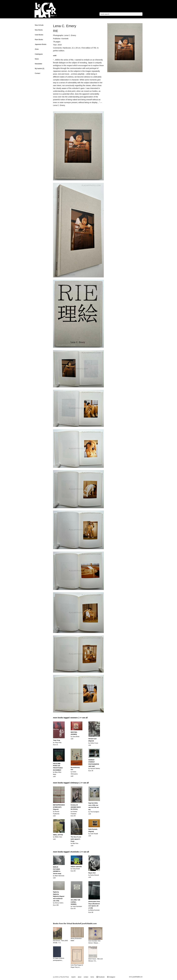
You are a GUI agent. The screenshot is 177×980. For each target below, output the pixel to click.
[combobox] (121, 14)
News (37, 59)
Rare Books (39, 40)
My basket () (40, 69)
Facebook (100, 977)
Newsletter (39, 64)
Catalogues (39, 54)
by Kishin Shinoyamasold (75, 772)
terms (92, 977)
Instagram (111, 977)
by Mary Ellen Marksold (58, 770)
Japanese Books (41, 44)
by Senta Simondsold (94, 875)
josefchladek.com (138, 977)
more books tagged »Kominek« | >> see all (71, 852)
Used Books (39, 35)
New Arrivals (39, 25)
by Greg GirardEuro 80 (76, 869)
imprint (73, 977)
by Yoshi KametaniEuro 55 (76, 904)
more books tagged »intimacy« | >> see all (71, 783)
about (80, 977)
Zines (37, 49)
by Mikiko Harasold (58, 837)
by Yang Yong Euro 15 (57, 742)
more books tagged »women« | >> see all (70, 718)
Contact (38, 73)
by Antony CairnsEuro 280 (59, 899)
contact (86, 977)
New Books (39, 30)
